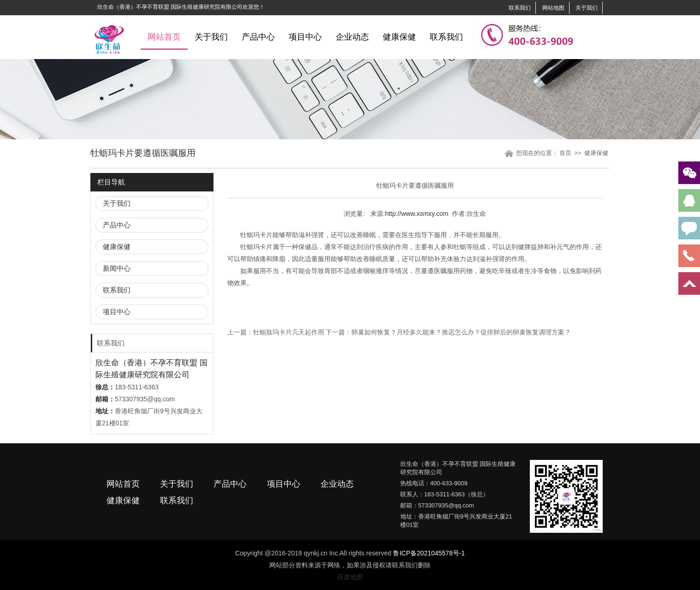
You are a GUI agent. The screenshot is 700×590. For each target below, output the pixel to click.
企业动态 (352, 37)
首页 (565, 153)
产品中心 (258, 37)
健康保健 (399, 37)
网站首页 (164, 37)
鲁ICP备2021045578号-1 (429, 553)
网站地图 (553, 8)
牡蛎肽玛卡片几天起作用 (289, 332)
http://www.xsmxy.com (417, 214)
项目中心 (305, 37)
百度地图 (350, 577)
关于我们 (587, 8)
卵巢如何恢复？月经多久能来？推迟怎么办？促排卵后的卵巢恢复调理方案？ (461, 332)
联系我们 (520, 8)
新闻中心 (117, 268)
